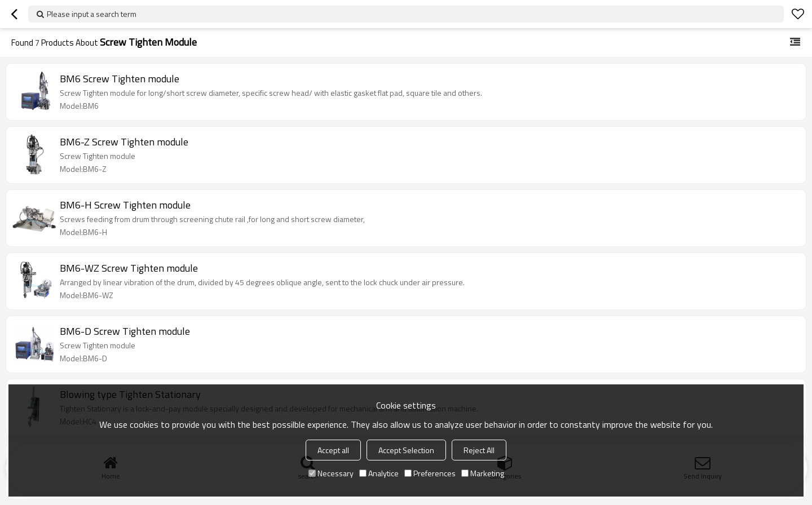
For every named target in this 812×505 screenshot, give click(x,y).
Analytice (379, 473)
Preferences (430, 473)
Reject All (479, 450)
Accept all (333, 450)
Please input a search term (92, 14)
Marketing (483, 473)
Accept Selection (406, 450)
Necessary (331, 473)
